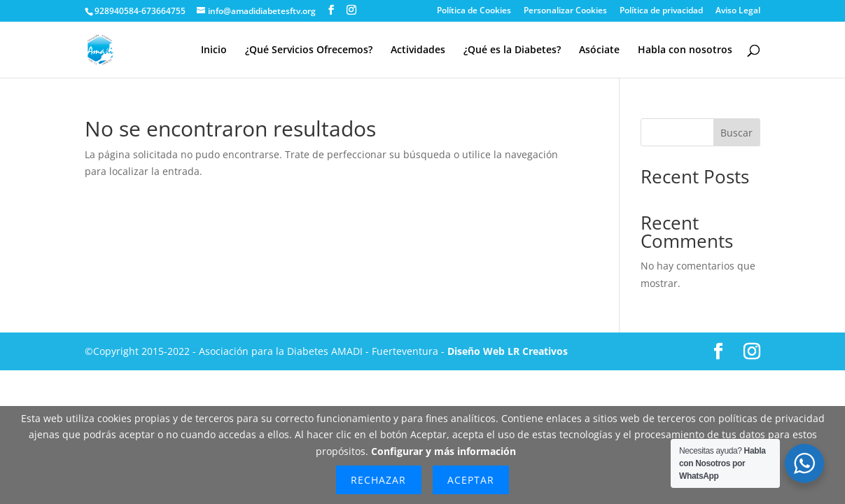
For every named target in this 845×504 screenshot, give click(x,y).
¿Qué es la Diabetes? (512, 50)
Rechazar (378, 480)
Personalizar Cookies (565, 11)
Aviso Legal (738, 11)
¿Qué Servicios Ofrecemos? (309, 50)
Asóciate (599, 50)
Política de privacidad (661, 11)
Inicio (214, 50)
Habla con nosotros (685, 50)
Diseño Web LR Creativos (508, 351)
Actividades (418, 50)
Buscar (736, 133)
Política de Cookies (474, 11)
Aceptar (471, 480)
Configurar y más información (444, 451)
